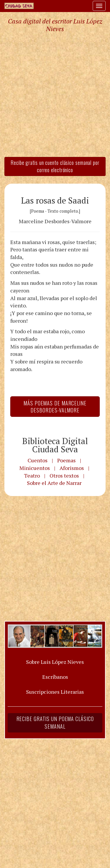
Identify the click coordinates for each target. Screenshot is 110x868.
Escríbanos (55, 677)
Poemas (66, 460)
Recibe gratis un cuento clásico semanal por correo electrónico (55, 166)
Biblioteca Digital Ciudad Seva (55, 445)
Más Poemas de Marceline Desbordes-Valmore (55, 407)
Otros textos (64, 476)
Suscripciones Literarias (55, 692)
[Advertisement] (55, 94)
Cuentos (38, 460)
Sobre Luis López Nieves (55, 662)
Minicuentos (35, 468)
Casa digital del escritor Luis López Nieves (55, 25)
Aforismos (72, 468)
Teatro (32, 476)
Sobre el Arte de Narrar (54, 483)
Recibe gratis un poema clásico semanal (55, 723)
